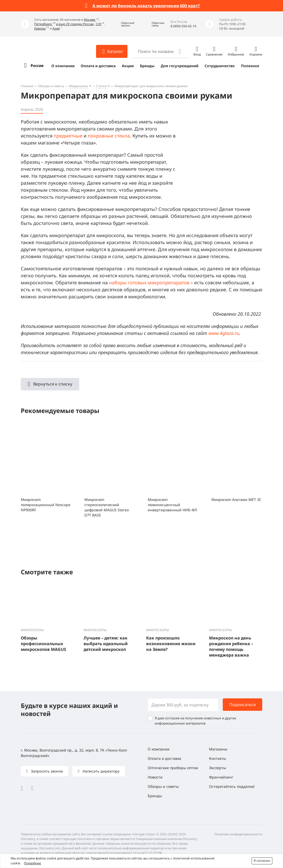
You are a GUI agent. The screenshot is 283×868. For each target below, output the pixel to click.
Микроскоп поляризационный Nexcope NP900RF (46, 505)
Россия (37, 66)
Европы (40, 28)
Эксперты (218, 768)
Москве (90, 20)
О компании (63, 66)
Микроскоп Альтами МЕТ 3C (236, 500)
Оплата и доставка (98, 66)
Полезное (250, 66)
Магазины (218, 749)
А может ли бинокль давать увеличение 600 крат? (146, 6)
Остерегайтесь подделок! (232, 786)
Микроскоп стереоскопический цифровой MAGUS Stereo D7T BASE (107, 507)
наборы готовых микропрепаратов (149, 283)
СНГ (99, 24)
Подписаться (242, 705)
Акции (128, 66)
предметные (68, 136)
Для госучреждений (180, 66)
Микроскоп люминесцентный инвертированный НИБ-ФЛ (172, 505)
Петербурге (43, 24)
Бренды (147, 66)
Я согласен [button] (262, 861)
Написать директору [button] (100, 771)
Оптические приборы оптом (173, 768)
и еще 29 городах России (75, 24)
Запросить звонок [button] (46, 771)
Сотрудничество (220, 66)
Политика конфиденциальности (238, 834)
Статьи (101, 86)
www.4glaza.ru (224, 333)
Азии (56, 28)
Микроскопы (79, 86)
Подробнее (32, 863)
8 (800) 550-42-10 (183, 26)
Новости (155, 777)
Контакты (218, 758)
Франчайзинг (221, 777)
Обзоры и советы (51, 86)
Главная (27, 86)
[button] (124, 24)
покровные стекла (109, 136)
